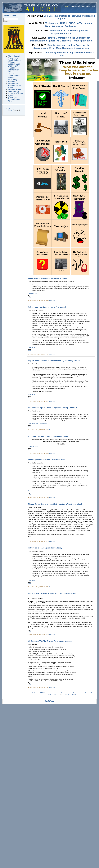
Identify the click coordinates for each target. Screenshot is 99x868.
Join (9, 108)
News (67, 6)
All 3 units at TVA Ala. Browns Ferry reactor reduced (50, 641)
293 (55, 692)
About (83, 6)
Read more (52, 301)
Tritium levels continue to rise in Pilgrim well (47, 307)
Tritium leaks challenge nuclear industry (45, 548)
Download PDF (33, 294)
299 (91, 692)
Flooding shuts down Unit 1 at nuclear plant (47, 460)
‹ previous (42, 692)
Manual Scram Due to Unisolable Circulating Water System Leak (55, 504)
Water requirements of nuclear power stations (47, 278)
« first (34, 692)
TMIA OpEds (74, 6)
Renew (10, 110)
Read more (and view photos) (37, 423)
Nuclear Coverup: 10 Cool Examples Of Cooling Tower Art (52, 408)
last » (74, 694)
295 (67, 692)
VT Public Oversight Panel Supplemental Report (48, 436)
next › (67, 694)
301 (55, 694)
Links (88, 6)
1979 (94, 6)
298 (85, 692)
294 (61, 692)
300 (49, 694)
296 (73, 692)
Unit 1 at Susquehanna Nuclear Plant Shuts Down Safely (52, 593)
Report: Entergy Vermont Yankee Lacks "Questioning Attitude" (54, 361)
